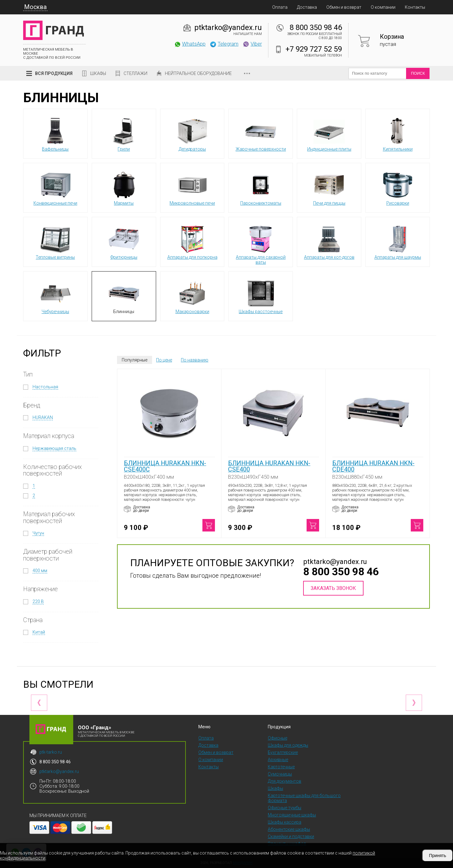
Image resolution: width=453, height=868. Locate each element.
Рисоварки (398, 187)
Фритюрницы (124, 242)
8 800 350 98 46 (316, 27)
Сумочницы (280, 774)
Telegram (224, 44)
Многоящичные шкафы (292, 815)
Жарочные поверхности (261, 133)
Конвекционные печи (55, 187)
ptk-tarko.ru (51, 752)
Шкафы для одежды (288, 745)
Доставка (307, 7)
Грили (124, 133)
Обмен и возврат (344, 7)
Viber (252, 44)
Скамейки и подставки (291, 836)
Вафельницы (55, 133)
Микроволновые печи (192, 187)
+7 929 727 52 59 (314, 49)
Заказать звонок (333, 588)
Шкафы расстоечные (261, 296)
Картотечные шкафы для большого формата (304, 798)
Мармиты (124, 187)
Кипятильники (398, 133)
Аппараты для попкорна (192, 242)
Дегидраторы (192, 133)
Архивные (278, 760)
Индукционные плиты (329, 133)
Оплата (280, 7)
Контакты (415, 7)
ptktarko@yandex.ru (228, 27)
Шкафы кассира (285, 822)
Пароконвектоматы (261, 187)
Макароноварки (192, 296)
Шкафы (98, 73)
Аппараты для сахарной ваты (261, 244)
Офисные (277, 738)
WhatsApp (190, 44)
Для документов (285, 781)
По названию (195, 360)
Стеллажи (135, 73)
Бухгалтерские (283, 752)
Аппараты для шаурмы (398, 242)
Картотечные (281, 767)
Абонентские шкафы (289, 829)
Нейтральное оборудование (198, 73)
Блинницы (124, 296)
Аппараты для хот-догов (329, 242)
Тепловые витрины (55, 242)
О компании (383, 7)
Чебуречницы (55, 296)
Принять (438, 856)
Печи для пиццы (329, 187)
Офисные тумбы (285, 808)
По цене (164, 360)
